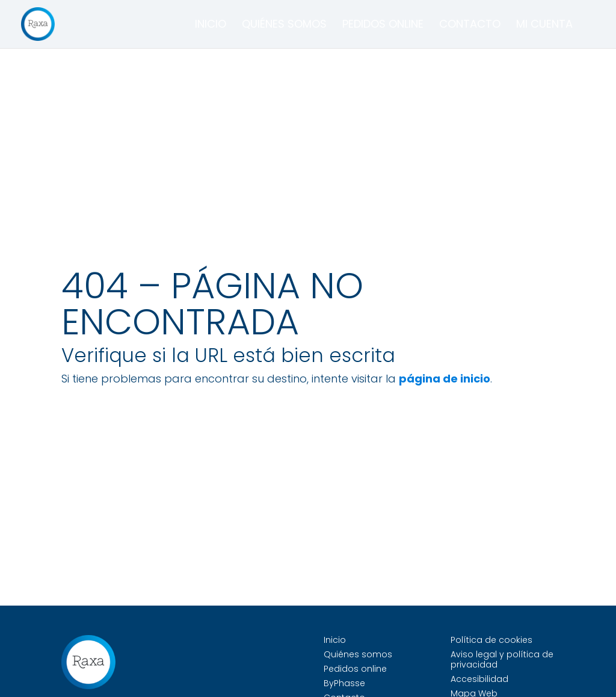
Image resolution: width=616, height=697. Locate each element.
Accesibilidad (479, 679)
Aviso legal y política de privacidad (502, 659)
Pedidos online (383, 26)
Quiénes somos (284, 26)
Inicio (211, 26)
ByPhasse (344, 683)
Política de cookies (491, 640)
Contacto (470, 26)
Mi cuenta (544, 26)
